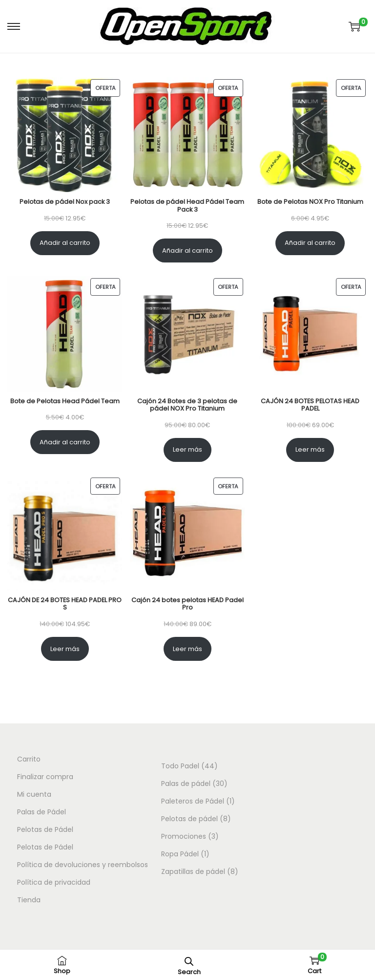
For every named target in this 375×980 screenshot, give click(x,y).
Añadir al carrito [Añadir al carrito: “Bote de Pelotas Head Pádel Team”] (65, 442)
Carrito (29, 759)
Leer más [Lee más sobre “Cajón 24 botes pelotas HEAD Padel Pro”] (187, 649)
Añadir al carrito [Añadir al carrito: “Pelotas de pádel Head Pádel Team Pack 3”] (187, 250)
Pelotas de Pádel (45, 829)
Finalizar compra (45, 777)
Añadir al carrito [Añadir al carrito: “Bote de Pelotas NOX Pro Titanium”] (310, 243)
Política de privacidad (54, 882)
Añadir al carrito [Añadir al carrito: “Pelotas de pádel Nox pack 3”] (65, 243)
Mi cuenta (34, 794)
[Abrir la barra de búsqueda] (189, 961)
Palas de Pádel (42, 812)
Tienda (29, 900)
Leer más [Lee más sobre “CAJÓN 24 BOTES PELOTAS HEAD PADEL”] (310, 449)
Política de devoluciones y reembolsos (83, 865)
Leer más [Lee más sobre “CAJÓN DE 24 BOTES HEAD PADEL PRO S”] (65, 649)
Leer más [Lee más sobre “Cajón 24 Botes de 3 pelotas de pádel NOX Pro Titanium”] (187, 449)
